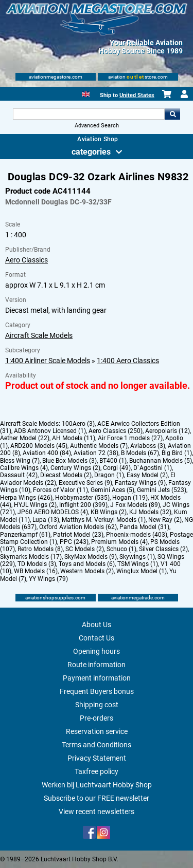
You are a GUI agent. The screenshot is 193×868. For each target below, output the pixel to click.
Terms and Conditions (97, 745)
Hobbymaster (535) (82, 498)
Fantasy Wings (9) (140, 483)
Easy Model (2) (147, 475)
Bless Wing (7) (20, 461)
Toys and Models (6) (87, 564)
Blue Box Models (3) (69, 461)
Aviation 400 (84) (47, 453)
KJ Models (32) (150, 512)
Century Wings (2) (75, 468)
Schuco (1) (121, 549)
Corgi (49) (117, 468)
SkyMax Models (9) (91, 557)
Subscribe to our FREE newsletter (97, 798)
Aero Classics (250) (116, 431)
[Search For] (89, 114)
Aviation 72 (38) (96, 453)
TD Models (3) (37, 564)
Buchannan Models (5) (161, 461)
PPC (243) (74, 542)
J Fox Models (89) (135, 505)
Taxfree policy (97, 771)
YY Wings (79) (48, 579)
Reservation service (97, 731)
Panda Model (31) (144, 527)
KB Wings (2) (109, 512)
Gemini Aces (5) (112, 490)
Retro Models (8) (40, 549)
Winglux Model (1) (142, 571)
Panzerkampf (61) (25, 535)
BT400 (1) (113, 461)
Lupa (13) (46, 520)
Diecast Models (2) (66, 475)
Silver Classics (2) (163, 549)
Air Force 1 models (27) (130, 438)
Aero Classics (27, 260)
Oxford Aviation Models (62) (78, 527)
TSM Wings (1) (138, 564)
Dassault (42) (19, 475)
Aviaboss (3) (148, 446)
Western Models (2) (87, 571)
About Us (97, 625)
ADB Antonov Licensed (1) (50, 431)
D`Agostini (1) (153, 468)
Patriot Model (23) (78, 535)
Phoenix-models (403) (137, 535)
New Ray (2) (165, 520)
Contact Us (97, 638)
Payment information (97, 678)
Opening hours (97, 651)
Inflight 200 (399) (83, 505)
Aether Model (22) (25, 438)
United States (137, 95)
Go (172, 114)
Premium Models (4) (119, 542)
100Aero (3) (78, 424)
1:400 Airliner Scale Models (48, 361)
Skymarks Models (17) (31, 557)
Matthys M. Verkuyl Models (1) (104, 520)
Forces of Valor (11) (60, 490)
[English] (86, 93)
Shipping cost (97, 705)
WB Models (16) (36, 571)
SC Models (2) (85, 549)
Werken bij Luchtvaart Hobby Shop (97, 785)
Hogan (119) (130, 498)
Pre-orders (97, 718)
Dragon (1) (109, 475)
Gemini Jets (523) (162, 490)
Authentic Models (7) (99, 446)
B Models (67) (140, 453)
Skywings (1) (137, 557)
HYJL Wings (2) (35, 505)
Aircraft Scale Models (39, 335)
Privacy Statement (97, 758)
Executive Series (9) (85, 483)
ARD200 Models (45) (39, 446)
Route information (97, 665)
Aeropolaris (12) (168, 431)
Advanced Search (97, 126)
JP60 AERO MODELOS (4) (53, 512)
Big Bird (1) (177, 453)
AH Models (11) (74, 438)
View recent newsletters (97, 812)
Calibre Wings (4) (24, 468)
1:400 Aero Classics (128, 361)
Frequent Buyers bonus (97, 691)
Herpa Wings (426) (26, 498)
